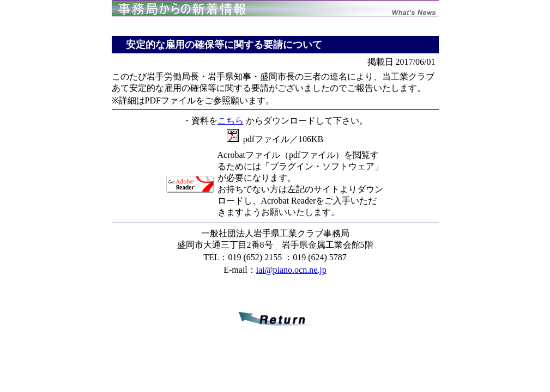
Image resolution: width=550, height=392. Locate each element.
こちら (231, 121)
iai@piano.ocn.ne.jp (291, 270)
